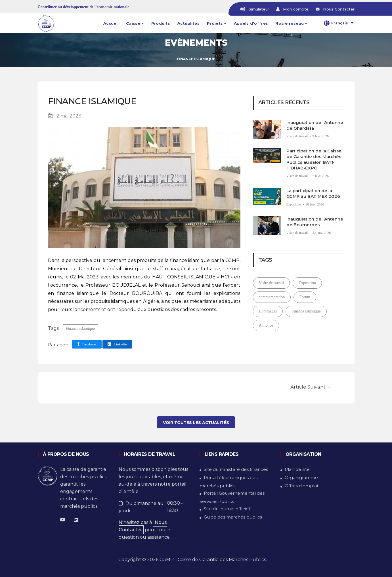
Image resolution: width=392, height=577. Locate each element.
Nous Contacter (143, 526)
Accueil (111, 23)
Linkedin (117, 344)
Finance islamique (80, 329)
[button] (135, 23)
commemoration (272, 297)
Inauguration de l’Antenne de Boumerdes (315, 222)
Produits (161, 23)
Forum (305, 297)
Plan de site (297, 469)
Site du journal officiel (227, 509)
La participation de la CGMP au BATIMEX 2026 (313, 193)
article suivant (311, 386)
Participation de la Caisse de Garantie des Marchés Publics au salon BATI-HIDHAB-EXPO (314, 159)
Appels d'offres (251, 23)
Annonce (266, 325)
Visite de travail (298, 136)
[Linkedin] (76, 520)
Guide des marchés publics (233, 517)
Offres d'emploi (301, 486)
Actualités (188, 23)
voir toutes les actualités (196, 423)
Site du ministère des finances (236, 469)
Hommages (268, 311)
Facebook (87, 344)
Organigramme (301, 478)
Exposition (294, 204)
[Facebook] (63, 520)
